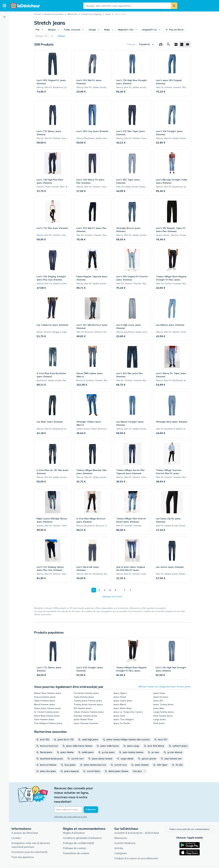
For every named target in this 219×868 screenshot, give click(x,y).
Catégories (121, 842)
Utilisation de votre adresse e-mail (70, 803)
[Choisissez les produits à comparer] (161, 44)
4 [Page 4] (110, 590)
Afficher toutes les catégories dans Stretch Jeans (165, 687)
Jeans (108, 14)
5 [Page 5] (115, 590)
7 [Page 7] (124, 590)
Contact (16, 826)
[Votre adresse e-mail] (76, 796)
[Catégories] (4, 6)
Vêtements (72, 14)
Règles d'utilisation (74, 821)
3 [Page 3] (104, 590)
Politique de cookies (74, 837)
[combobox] (127, 6)
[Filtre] (4, 17)
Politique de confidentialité (78, 832)
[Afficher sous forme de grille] (176, 44)
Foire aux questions (23, 846)
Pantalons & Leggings (91, 14)
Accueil (37, 14)
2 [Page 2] (99, 590)
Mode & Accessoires (54, 14)
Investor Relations (125, 832)
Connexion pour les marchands (30, 840)
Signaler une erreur (112, 596)
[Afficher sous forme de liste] (182, 44)
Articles (119, 837)
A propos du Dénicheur (25, 821)
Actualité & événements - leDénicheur (137, 821)
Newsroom (121, 826)
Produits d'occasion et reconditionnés (136, 847)
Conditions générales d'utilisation (82, 826)
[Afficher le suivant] (131, 590)
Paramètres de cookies (76, 842)
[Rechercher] (174, 6)
